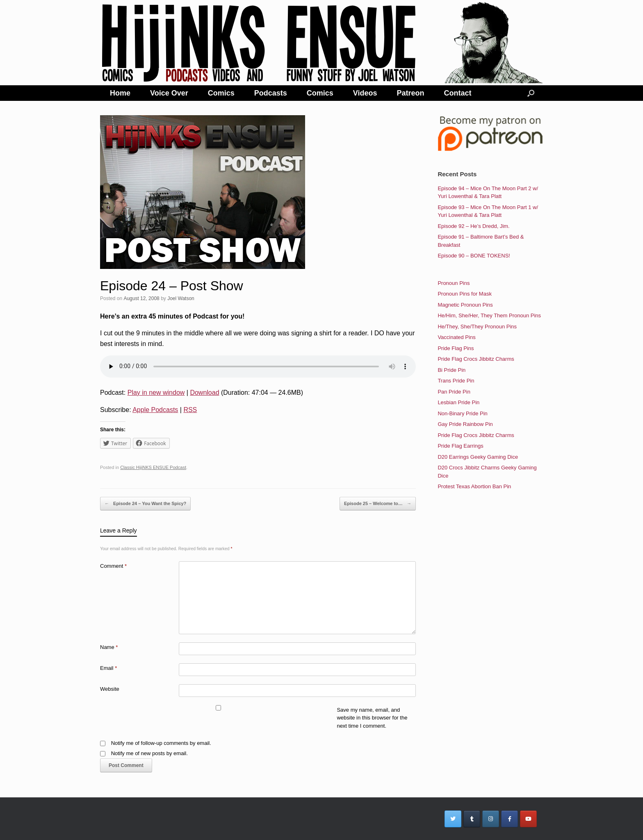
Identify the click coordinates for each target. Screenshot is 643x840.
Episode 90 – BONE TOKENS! (474, 256)
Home (120, 93)
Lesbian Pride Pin (458, 402)
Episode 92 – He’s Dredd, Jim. (473, 226)
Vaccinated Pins (456, 337)
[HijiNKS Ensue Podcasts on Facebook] (510, 819)
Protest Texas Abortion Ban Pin (474, 486)
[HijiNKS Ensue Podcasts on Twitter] (453, 819)
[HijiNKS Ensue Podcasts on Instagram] (491, 819)
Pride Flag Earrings (460, 446)
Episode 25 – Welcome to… (378, 504)
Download (204, 393)
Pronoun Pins (454, 283)
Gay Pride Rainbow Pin (465, 424)
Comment (113, 566)
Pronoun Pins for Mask (465, 294)
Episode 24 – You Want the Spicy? (145, 504)
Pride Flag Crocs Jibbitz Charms (476, 359)
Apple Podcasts (155, 410)
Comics (221, 93)
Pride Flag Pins (456, 348)
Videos (365, 93)
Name (109, 647)
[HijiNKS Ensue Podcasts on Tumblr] (472, 819)
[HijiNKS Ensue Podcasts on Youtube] (528, 819)
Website (110, 689)
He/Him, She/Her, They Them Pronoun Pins (489, 315)
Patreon (411, 93)
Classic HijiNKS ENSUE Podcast (153, 467)
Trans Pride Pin (456, 381)
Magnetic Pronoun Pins (465, 305)
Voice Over (169, 93)
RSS (190, 410)
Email (108, 668)
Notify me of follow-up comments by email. (161, 743)
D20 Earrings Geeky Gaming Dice (478, 457)
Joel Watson (181, 298)
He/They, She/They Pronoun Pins (477, 327)
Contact (458, 93)
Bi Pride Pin (451, 370)
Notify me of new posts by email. (149, 753)
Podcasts (271, 93)
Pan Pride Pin (454, 392)
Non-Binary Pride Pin (462, 413)
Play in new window (156, 393)
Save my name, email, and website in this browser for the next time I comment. (372, 718)
